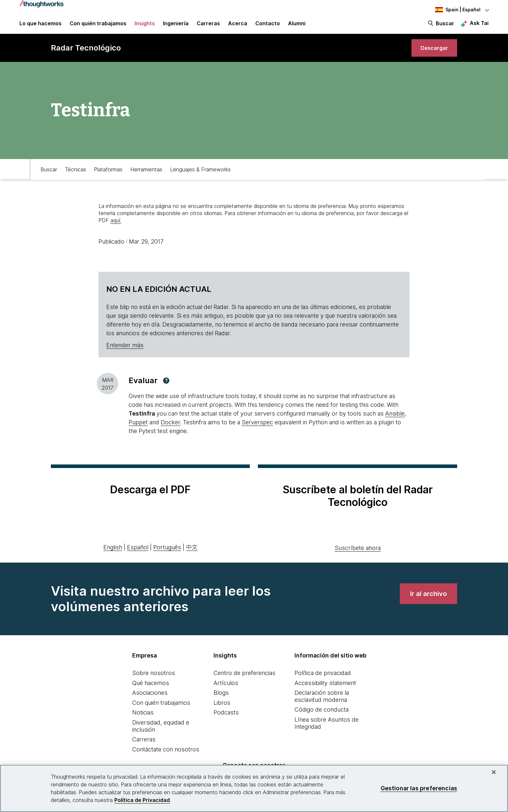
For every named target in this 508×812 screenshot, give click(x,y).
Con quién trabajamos (161, 711)
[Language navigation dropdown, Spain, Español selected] (453, 10)
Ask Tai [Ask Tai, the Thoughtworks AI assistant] (479, 26)
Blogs (221, 701)
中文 (192, 556)
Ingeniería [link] (176, 27)
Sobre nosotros (154, 682)
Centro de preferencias (244, 682)
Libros (222, 711)
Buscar (445, 27)
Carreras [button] (208, 27)
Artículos (226, 691)
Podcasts (226, 721)
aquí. (116, 229)
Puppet (138, 431)
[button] (166, 389)
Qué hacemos (151, 691)
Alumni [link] (297, 27)
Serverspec (257, 431)
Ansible (395, 422)
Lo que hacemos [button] (40, 27)
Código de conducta (322, 718)
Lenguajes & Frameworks (200, 177)
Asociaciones (150, 701)
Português (167, 556)
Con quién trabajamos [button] (98, 27)
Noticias (143, 721)
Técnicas (75, 177)
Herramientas (146, 177)
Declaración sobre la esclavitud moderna (322, 705)
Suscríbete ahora (358, 557)
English (113, 556)
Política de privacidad (323, 682)
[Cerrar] (494, 772)
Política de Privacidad (142, 800)
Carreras (144, 748)
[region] (254, 788)
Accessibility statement (325, 691)
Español (138, 556)
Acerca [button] (238, 27)
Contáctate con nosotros (166, 758)
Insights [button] (145, 27)
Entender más (125, 354)
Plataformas (108, 177)
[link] (432, 54)
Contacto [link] (268, 27)
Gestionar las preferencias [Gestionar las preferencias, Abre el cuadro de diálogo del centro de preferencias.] (419, 788)
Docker (170, 431)
